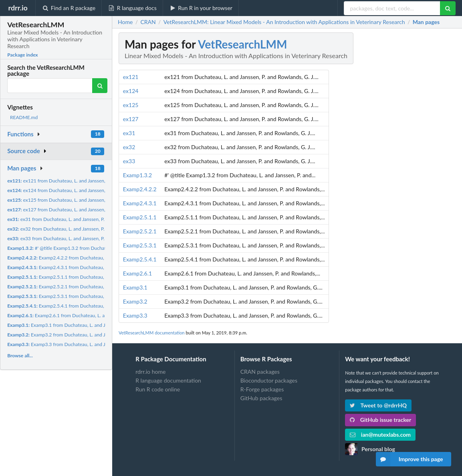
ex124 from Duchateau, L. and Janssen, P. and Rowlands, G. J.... (81, 190)
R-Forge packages (262, 389)
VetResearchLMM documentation (152, 333)
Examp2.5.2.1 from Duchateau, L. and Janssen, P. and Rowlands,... (92, 287)
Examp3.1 (135, 287)
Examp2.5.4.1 (140, 259)
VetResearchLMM (242, 44)
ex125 (131, 105)
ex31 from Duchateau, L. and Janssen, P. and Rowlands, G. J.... (78, 219)
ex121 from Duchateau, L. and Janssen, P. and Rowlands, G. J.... (81, 181)
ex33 (129, 161)
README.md (24, 117)
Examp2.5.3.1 (140, 245)
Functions (20, 134)
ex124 (131, 91)
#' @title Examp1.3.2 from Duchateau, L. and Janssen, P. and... (86, 248)
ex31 (129, 133)
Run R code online (158, 389)
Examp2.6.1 (137, 273)
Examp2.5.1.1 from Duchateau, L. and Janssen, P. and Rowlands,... (92, 277)
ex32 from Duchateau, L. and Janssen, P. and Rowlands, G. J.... (78, 229)
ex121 (131, 77)
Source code (24, 151)
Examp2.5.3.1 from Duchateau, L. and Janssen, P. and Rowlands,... (92, 296)
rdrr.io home (150, 372)
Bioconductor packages (269, 380)
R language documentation (168, 380)
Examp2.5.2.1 (140, 231)
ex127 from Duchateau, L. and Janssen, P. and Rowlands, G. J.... (81, 210)
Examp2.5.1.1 (140, 217)
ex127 (131, 119)
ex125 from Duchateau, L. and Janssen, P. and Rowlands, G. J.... (81, 200)
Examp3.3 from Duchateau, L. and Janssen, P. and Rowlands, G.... (87, 344)
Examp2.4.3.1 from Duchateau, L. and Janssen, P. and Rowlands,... (92, 267)
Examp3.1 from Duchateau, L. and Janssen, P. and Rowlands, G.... (87, 325)
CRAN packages (260, 372)
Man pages (22, 168)
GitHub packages (261, 398)
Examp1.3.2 (137, 175)
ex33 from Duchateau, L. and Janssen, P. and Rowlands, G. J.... (78, 238)
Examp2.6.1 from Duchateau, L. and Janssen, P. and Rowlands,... (88, 315)
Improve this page (410, 459)
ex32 (129, 147)
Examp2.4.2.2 (140, 189)
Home (125, 22)
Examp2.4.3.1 (140, 203)
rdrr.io (18, 8)
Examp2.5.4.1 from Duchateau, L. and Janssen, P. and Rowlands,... (92, 306)
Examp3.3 (135, 315)
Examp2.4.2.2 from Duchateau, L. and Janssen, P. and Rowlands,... (92, 258)
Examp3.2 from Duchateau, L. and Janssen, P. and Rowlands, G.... (87, 335)
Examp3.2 (135, 301)
